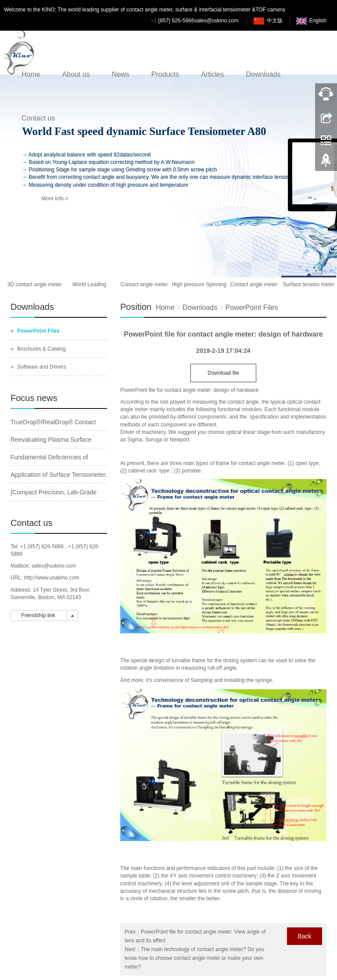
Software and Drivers (42, 367)
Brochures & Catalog (41, 349)
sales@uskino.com (216, 21)
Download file (223, 373)
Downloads (263, 74)
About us (76, 74)
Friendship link (39, 615)
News (121, 74)
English (318, 21)
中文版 (275, 21)
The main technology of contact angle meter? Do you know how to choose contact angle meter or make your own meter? (194, 958)
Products (165, 74)
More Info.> (55, 199)
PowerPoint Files (251, 307)
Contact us (38, 118)
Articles (212, 74)
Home (31, 74)
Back (304, 936)
